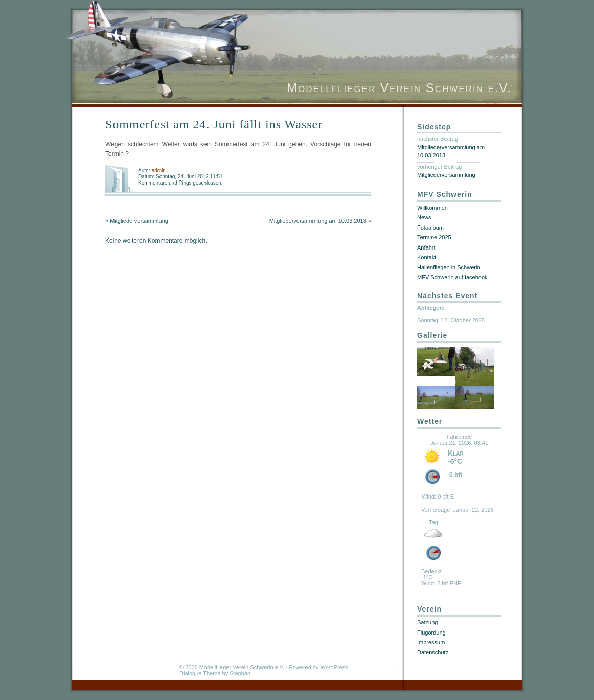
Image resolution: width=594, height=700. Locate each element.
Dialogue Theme (200, 673)
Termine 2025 (434, 237)
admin (159, 171)
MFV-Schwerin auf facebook (452, 277)
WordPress (334, 667)
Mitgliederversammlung (139, 221)
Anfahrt (426, 247)
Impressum (431, 642)
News (424, 217)
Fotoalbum (430, 228)
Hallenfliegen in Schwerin (449, 267)
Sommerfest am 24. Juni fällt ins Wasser (214, 124)
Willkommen (432, 208)
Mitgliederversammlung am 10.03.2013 (318, 221)
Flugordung (431, 633)
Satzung (427, 622)
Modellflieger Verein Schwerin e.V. (399, 88)
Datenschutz (433, 652)
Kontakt (427, 257)
